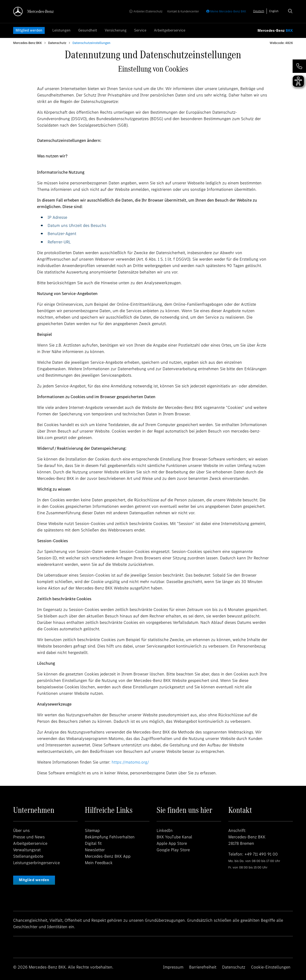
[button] (299, 66)
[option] (274, 11)
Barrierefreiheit (203, 967)
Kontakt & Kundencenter (183, 11)
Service (140, 30)
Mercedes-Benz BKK (27, 43)
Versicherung (116, 30)
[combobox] (259, 11)
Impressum (173, 967)
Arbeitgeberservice (170, 30)
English (274, 11)
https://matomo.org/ (130, 762)
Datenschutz (57, 43)
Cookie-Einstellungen (271, 967)
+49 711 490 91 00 (261, 854)
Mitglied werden (29, 30)
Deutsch (259, 11)
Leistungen (61, 30)
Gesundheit (88, 30)
